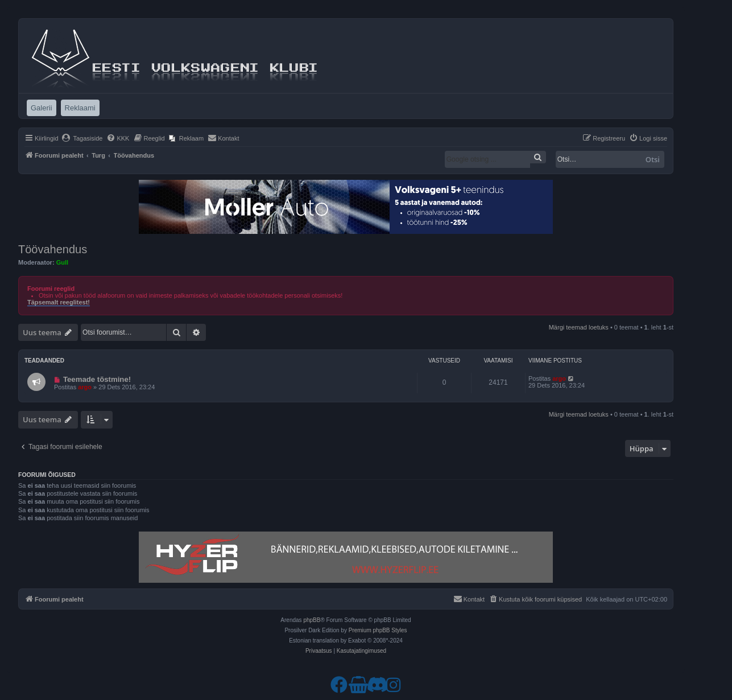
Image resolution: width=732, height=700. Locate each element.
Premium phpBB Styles (378, 630)
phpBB (312, 620)
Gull (62, 262)
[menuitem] (82, 138)
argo (85, 387)
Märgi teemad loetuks (579, 327)
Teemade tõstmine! (97, 379)
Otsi (653, 159)
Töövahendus (53, 249)
